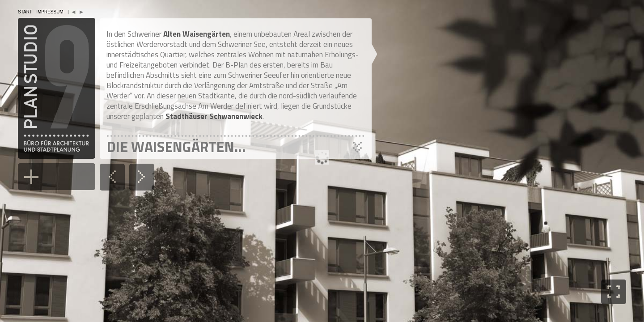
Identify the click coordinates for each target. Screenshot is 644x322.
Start (25, 12)
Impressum (50, 12)
